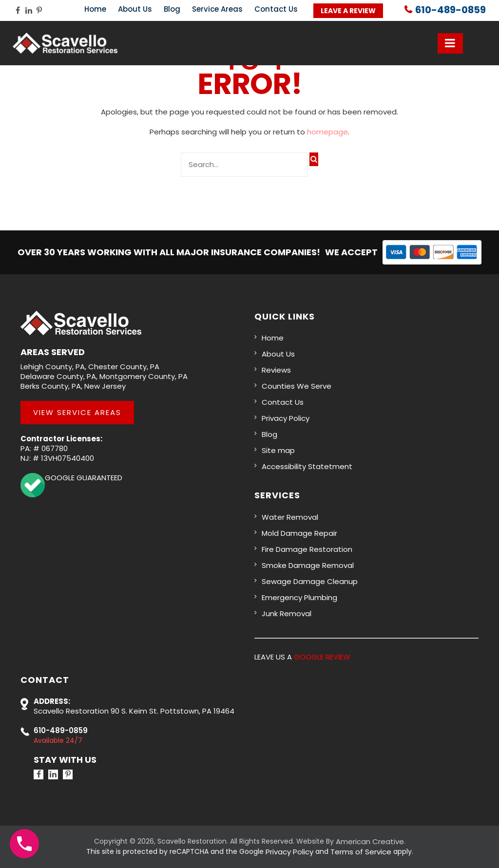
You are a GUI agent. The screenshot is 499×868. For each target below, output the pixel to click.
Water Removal (290, 517)
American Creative (370, 841)
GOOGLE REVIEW (322, 657)
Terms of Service (361, 852)
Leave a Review (348, 11)
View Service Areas (77, 412)
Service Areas (217, 9)
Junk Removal (287, 613)
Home (95, 9)
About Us (135, 9)
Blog (172, 9)
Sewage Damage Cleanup (310, 581)
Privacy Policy (286, 418)
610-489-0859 (450, 10)
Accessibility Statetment (307, 466)
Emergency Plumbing (299, 597)
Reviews (276, 370)
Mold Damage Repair (299, 533)
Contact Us (276, 9)
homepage (327, 132)
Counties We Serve (297, 386)
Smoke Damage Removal (308, 565)
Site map (278, 450)
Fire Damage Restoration (307, 549)
